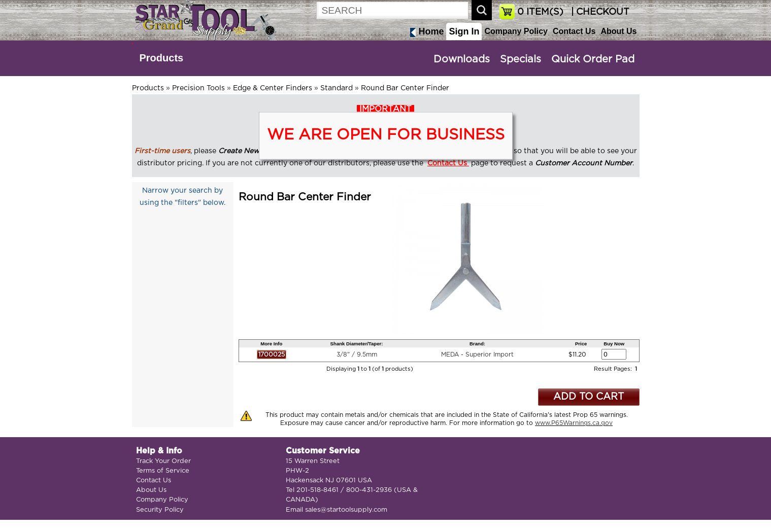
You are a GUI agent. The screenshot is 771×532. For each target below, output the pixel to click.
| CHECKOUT (599, 12)
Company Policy (516, 31)
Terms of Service (163, 471)
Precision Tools (198, 88)
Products (162, 58)
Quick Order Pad (593, 59)
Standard (337, 88)
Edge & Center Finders (273, 88)
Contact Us (574, 31)
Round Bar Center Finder (405, 88)
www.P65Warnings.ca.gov (574, 423)
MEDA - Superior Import (477, 354)
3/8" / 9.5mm (357, 354)
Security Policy (160, 510)
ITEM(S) (540, 12)
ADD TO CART (589, 397)
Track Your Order (163, 461)
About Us (618, 31)
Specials (521, 59)
